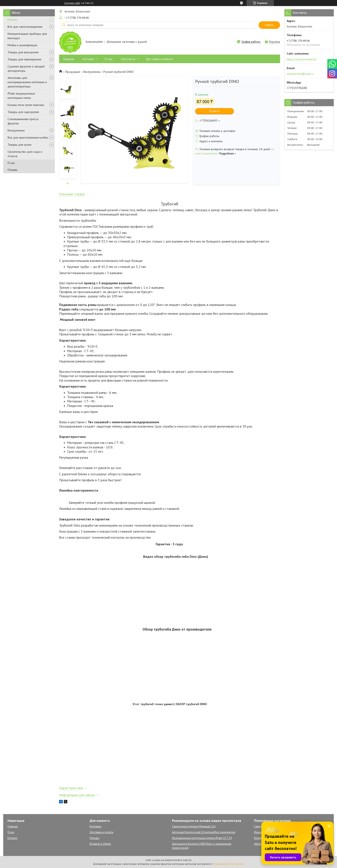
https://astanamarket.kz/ (302, 59)
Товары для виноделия (23, 52)
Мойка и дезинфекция (22, 45)
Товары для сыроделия (23, 112)
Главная (69, 59)
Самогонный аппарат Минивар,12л (194, 826)
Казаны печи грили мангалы (26, 105)
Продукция (73, 72)
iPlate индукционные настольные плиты (21, 96)
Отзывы (12, 170)
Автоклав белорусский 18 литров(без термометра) (204, 832)
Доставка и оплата (159, 59)
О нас (11, 163)
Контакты (128, 59)
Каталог (13, 20)
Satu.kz (187, 860)
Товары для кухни (19, 145)
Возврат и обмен (100, 844)
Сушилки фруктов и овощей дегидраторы (26, 69)
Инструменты (16, 130)
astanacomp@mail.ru (300, 74)
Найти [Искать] (269, 25)
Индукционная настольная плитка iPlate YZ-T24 (202, 838)
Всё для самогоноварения (25, 27)
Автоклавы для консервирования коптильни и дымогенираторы (27, 82)
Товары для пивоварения (24, 59)
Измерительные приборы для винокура (27, 36)
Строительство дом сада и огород (25, 154)
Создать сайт (72, 3)
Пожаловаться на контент (229, 864)
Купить (214, 111)
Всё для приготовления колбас (28, 138)
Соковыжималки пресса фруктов (23, 121)
